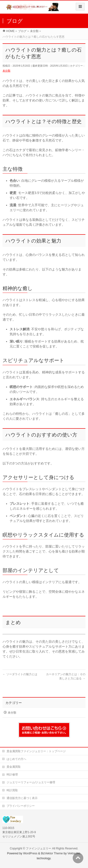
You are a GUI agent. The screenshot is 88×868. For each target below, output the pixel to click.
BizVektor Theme (52, 853)
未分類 (6, 71)
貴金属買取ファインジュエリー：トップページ (36, 751)
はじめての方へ (16, 759)
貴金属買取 (14, 767)
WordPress (30, 853)
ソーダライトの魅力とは (20, 674)
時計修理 (12, 775)
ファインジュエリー (38, 848)
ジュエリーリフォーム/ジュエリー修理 (31, 782)
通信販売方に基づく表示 (22, 798)
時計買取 (12, 790)
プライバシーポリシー (21, 806)
